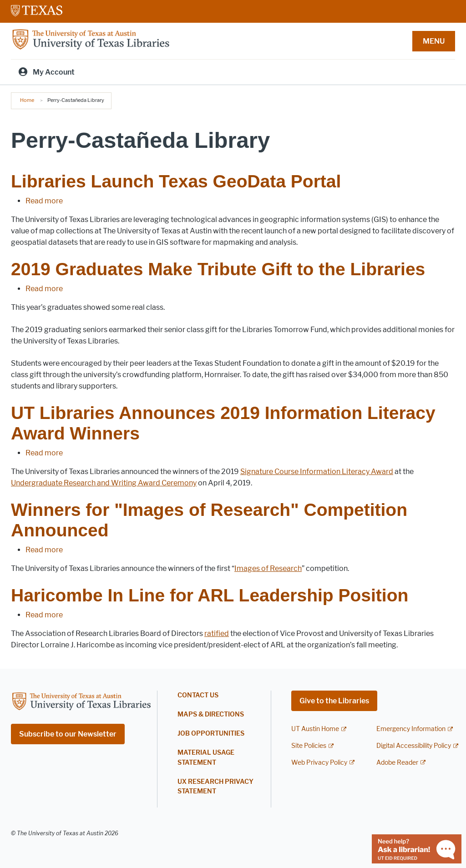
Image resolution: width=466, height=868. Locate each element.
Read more (44, 201)
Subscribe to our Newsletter (68, 734)
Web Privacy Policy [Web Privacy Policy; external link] (319, 763)
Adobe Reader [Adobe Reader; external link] (397, 763)
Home (27, 100)
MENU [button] (434, 41)
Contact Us (198, 695)
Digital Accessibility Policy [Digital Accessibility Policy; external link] (414, 746)
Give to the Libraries (334, 701)
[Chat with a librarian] (417, 848)
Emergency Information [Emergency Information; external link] (411, 729)
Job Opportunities (211, 734)
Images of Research (268, 568)
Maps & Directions (211, 714)
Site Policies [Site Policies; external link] (309, 746)
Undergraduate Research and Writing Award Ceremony (104, 483)
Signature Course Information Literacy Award (317, 472)
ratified (217, 633)
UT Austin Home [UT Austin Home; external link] (315, 729)
